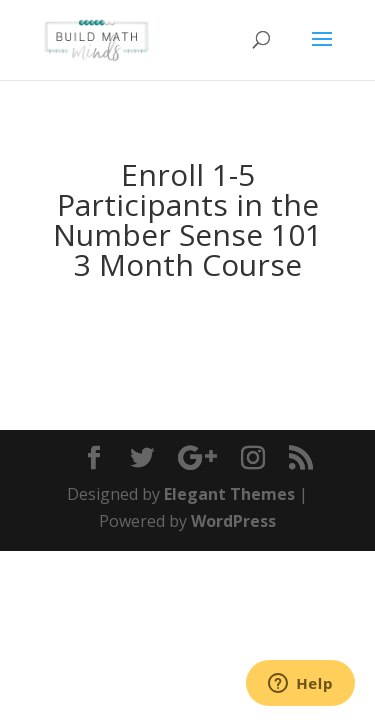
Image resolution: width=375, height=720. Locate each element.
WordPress (233, 521)
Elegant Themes (229, 494)
